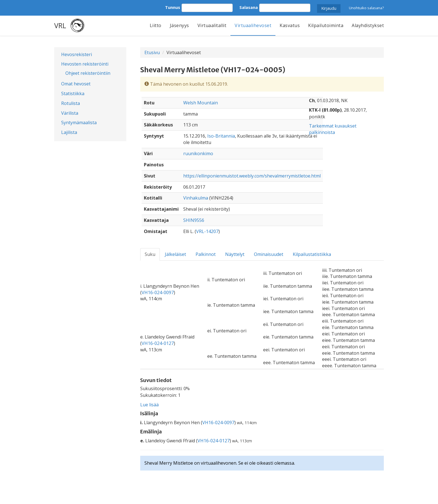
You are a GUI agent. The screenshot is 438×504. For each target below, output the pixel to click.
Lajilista (69, 132)
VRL (60, 25)
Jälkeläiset (175, 254)
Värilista (70, 113)
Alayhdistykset (368, 25)
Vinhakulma (196, 198)
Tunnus (173, 7)
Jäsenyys (179, 25)
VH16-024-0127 (158, 343)
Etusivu (152, 52)
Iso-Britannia (221, 136)
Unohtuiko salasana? (366, 8)
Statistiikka (73, 93)
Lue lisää (149, 405)
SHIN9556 (194, 220)
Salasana (249, 7)
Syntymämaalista (79, 123)
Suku (150, 254)
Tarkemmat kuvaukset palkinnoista (333, 129)
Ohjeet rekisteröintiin (88, 73)
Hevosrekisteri (77, 54)
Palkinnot (206, 254)
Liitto (156, 25)
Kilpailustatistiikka (312, 254)
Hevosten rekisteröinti (85, 64)
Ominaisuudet (269, 254)
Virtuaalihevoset (253, 25)
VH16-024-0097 (158, 292)
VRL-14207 (207, 231)
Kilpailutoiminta (326, 25)
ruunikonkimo (198, 153)
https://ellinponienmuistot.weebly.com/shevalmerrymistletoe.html (252, 176)
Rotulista (71, 103)
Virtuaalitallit (212, 25)
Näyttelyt (235, 254)
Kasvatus (290, 25)
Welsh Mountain (201, 103)
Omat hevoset (76, 84)
